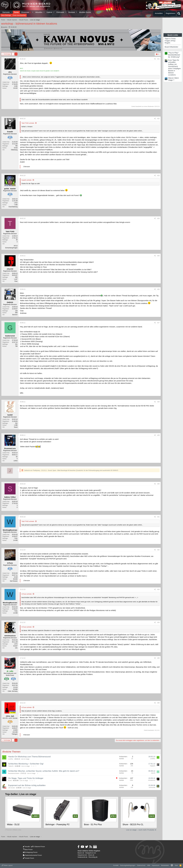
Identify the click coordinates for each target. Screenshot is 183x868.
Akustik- (27, 847)
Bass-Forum (28, 849)
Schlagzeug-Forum (30, 852)
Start (176, 865)
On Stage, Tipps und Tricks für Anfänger (26, 778)
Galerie (49, 12)
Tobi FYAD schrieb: (28, 123)
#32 (158, 550)
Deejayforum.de (91, 853)
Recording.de (93, 857)
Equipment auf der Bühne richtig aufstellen (27, 785)
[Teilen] (155, 59)
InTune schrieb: (27, 594)
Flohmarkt (60, 12)
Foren (16, 12)
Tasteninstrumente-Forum (32, 855)
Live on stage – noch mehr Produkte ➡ (141, 830)
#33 (158, 589)
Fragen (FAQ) (170, 41)
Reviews (72, 12)
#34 (158, 622)
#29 (158, 435)
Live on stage (25, 759)
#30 (158, 484)
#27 (158, 323)
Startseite (6, 12)
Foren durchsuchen (19, 15)
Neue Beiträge (6, 15)
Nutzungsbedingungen (128, 865)
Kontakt (116, 865)
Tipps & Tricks (170, 39)
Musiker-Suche (85, 12)
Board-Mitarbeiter (171, 47)
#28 (158, 402)
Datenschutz (141, 865)
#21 (158, 59)
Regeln (167, 43)
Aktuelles (39, 12)
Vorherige (7, 54)
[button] (11, 12)
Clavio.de (91, 855)
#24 (158, 218)
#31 (158, 517)
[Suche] (179, 14)
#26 (158, 289)
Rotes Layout (7, 865)
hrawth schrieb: (27, 180)
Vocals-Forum (29, 858)
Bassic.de (81, 853)
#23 (158, 176)
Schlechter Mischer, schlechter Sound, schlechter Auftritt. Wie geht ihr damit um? (44, 771)
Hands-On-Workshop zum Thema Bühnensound (29, 757)
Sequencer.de (82, 855)
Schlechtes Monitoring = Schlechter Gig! (26, 764)
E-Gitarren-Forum (38, 847)
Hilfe (149, 865)
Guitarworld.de (82, 857)
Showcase (26, 12)
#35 (158, 658)
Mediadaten (165, 865)
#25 (158, 256)
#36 (158, 703)
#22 (158, 119)
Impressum (156, 865)
